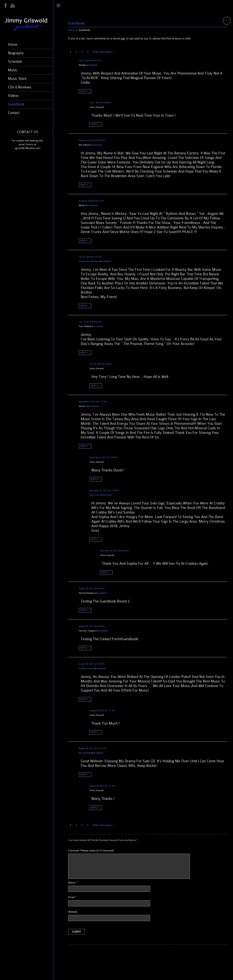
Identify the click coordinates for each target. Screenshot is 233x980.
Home (13, 44)
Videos (13, 96)
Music (13, 70)
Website (73, 912)
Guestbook (16, 104)
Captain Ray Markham (89, 261)
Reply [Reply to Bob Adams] (85, 185)
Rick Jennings (85, 753)
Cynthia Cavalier (86, 669)
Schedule (15, 61)
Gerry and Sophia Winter (101, 495)
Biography (16, 53)
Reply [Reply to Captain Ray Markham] (85, 306)
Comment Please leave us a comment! (91, 850)
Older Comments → (104, 52)
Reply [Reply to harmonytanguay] (85, 610)
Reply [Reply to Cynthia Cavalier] (85, 699)
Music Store (17, 79)
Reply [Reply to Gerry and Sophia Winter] (96, 539)
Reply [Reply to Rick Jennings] (85, 775)
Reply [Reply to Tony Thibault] (85, 353)
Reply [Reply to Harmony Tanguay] (85, 648)
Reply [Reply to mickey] (85, 241)
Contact (14, 113)
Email (72, 897)
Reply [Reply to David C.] (85, 446)
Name (73, 883)
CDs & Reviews (20, 87)
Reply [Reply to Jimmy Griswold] (96, 124)
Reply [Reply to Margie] (85, 91)
